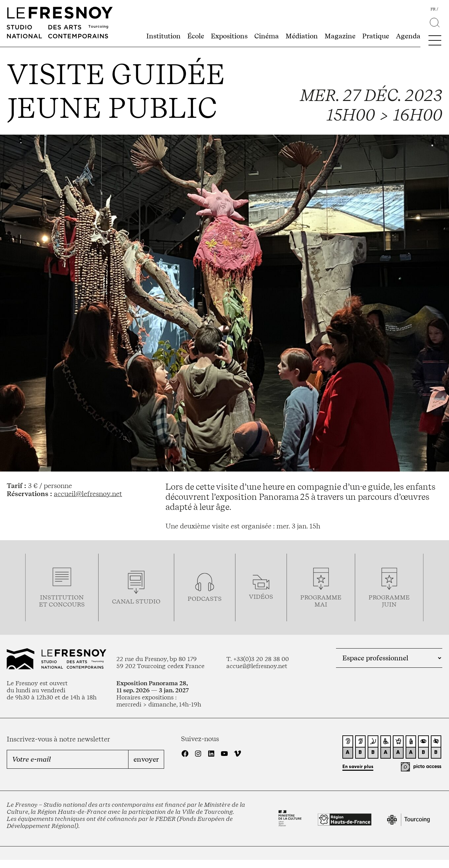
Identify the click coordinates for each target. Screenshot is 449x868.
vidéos (261, 597)
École (196, 36)
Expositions (229, 36)
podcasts (205, 599)
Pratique (376, 36)
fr (433, 9)
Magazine (340, 36)
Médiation (302, 36)
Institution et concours (62, 601)
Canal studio (136, 601)
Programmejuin (389, 601)
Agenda (408, 36)
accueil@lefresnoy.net (88, 494)
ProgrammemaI (321, 601)
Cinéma (267, 36)
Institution (163, 36)
